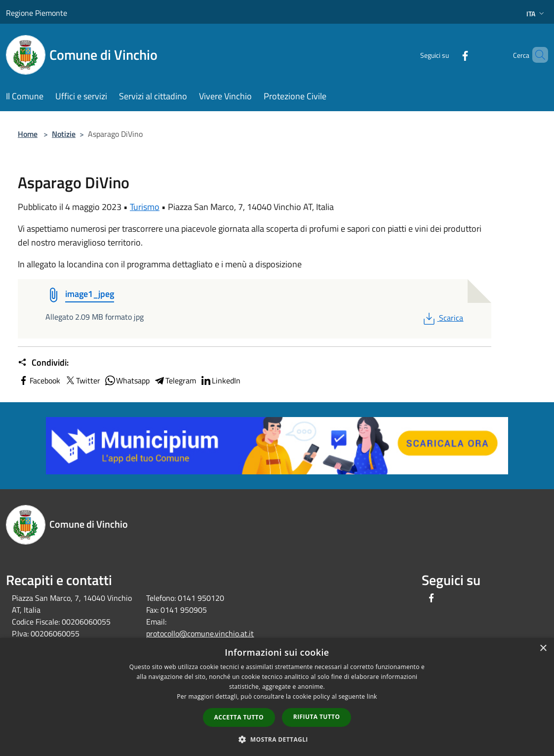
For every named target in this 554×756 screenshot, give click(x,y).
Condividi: (43, 363)
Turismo (145, 207)
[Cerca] (536, 55)
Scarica (442, 318)
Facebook (39, 380)
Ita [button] (536, 14)
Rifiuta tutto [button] (317, 717)
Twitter (82, 380)
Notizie (64, 134)
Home (28, 134)
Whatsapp (127, 380)
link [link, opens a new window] (372, 696)
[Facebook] (448, 55)
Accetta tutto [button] (239, 717)
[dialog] (277, 697)
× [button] (543, 649)
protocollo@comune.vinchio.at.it (200, 633)
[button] (277, 739)
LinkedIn (220, 380)
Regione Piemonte (37, 13)
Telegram (175, 380)
